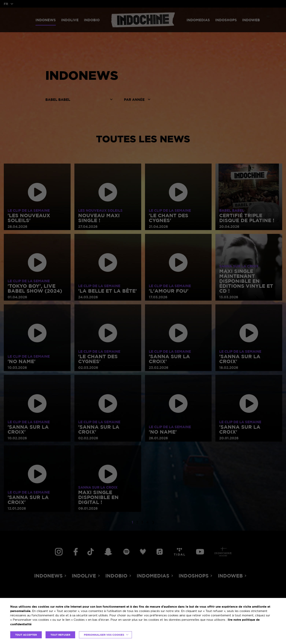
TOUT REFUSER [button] (60, 635)
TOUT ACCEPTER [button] (26, 635)
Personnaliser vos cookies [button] (104, 635)
